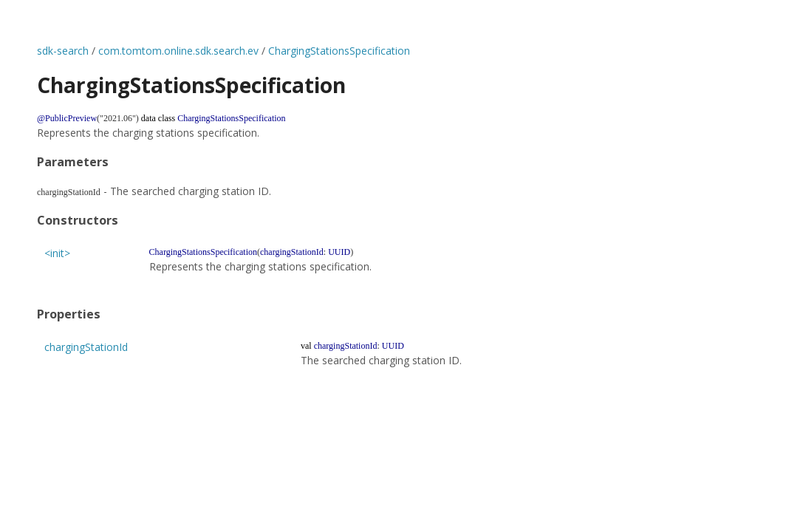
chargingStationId (86, 347)
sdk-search (63, 51)
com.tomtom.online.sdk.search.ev (178, 51)
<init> (57, 253)
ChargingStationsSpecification (339, 51)
